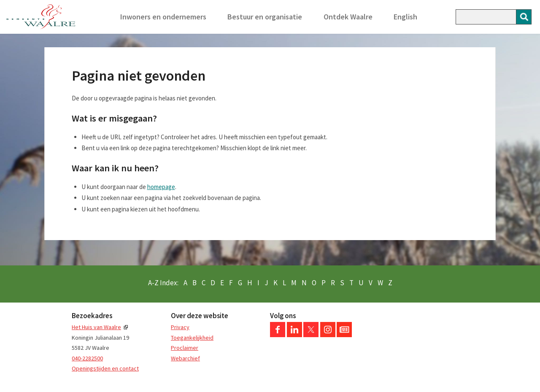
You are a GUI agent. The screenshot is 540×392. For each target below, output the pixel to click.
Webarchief (185, 358)
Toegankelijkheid (192, 338)
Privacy (180, 327)
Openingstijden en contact (105, 368)
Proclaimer (185, 348)
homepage (161, 187)
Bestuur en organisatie (265, 17)
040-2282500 (87, 358)
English (405, 17)
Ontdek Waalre (348, 17)
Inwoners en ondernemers (163, 17)
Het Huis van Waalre (96, 327)
